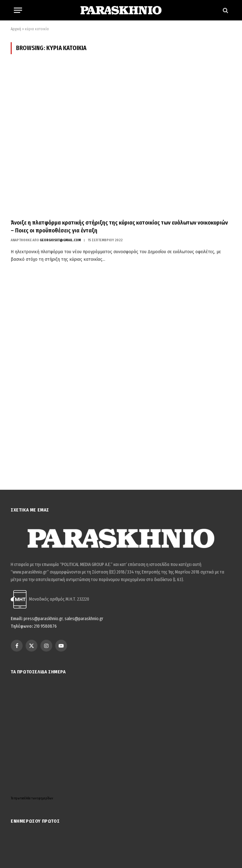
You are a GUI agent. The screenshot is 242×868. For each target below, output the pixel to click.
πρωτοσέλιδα (23, 798)
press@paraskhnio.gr (43, 619)
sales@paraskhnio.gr (84, 619)
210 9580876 (45, 626)
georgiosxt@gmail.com (60, 240)
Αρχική (16, 29)
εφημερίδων (45, 798)
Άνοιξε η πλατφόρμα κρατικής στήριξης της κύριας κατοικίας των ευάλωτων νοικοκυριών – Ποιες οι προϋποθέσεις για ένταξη (119, 226)
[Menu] (18, 10)
